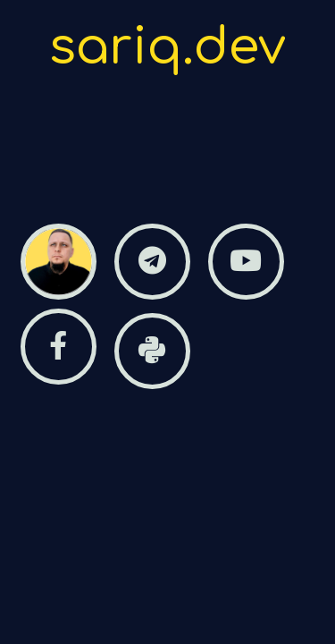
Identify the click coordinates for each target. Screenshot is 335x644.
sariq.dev (167, 47)
